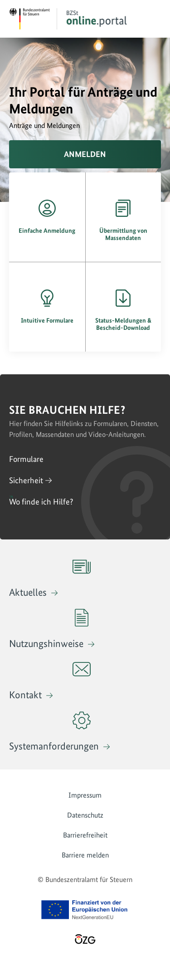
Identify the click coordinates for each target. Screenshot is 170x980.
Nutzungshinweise (49, 629)
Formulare (26, 459)
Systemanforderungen (55, 732)
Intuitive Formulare (47, 320)
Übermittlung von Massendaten (123, 234)
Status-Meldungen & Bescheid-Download (123, 324)
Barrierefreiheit (85, 835)
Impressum (85, 795)
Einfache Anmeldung (47, 230)
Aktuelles (50, 578)
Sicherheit (26, 480)
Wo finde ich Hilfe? (41, 502)
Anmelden (85, 154)
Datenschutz (85, 815)
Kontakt (50, 680)
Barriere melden (85, 855)
